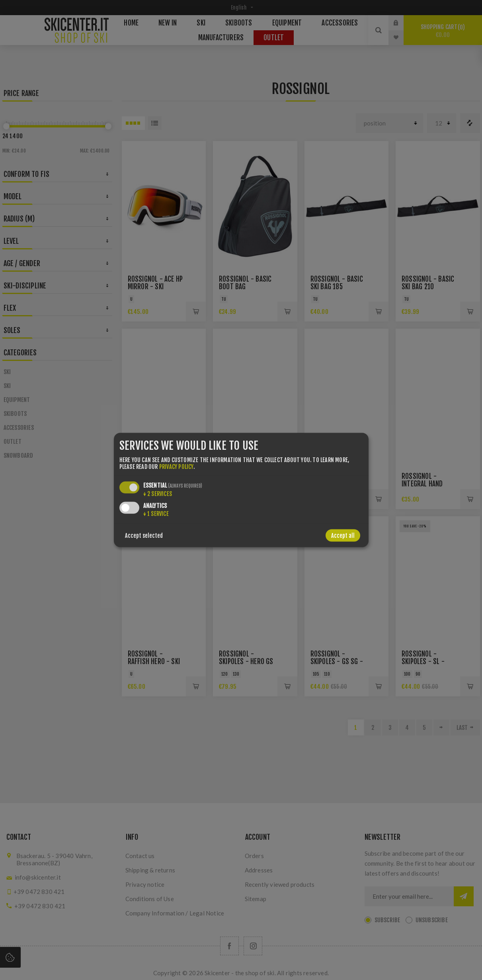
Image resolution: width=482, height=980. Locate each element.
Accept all (343, 535)
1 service (156, 513)
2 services (158, 493)
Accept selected (144, 535)
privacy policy (176, 466)
